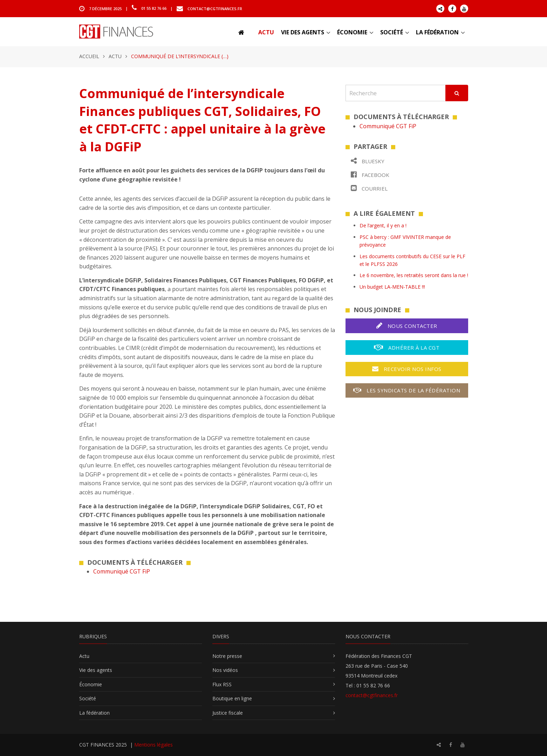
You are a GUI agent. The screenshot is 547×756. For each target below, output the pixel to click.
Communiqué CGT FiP (122, 571)
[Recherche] (396, 93)
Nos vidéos (225, 670)
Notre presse (227, 656)
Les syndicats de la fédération (407, 390)
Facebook (370, 175)
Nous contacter (407, 326)
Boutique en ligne (232, 698)
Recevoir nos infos (407, 369)
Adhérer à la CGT (407, 347)
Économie (352, 32)
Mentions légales (153, 745)
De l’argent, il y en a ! (383, 225)
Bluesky (368, 161)
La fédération (437, 32)
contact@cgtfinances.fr (215, 8)
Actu (266, 32)
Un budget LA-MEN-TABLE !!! (392, 287)
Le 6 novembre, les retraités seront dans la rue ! (414, 275)
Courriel (369, 188)
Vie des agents (303, 32)
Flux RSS (222, 684)
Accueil (89, 56)
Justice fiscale (228, 713)
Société (392, 32)
